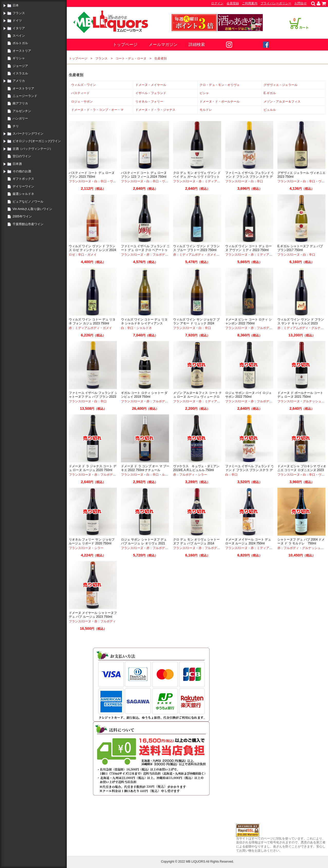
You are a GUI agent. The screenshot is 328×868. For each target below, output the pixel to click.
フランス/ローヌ (80, 181)
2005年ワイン (22, 216)
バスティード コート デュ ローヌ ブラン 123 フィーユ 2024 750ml (144, 175)
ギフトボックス (23, 179)
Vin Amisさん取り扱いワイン (32, 209)
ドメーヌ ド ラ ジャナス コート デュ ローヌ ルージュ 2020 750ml (93, 468)
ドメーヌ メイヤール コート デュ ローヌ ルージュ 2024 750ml (248, 542)
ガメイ (92, 255)
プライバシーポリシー (276, 3)
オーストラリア (23, 88)
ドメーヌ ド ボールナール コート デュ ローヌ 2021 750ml (300, 395)
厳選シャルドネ (23, 194)
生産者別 (161, 58)
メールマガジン (163, 44)
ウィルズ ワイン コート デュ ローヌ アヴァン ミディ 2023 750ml (249, 248)
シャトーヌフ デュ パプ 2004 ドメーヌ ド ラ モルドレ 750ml (301, 542)
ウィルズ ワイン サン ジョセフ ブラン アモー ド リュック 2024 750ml (196, 323)
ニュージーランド (25, 96)
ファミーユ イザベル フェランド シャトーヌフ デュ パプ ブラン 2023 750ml (93, 397)
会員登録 (233, 3)
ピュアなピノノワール (28, 202)
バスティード (80, 93)
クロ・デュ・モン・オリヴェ (220, 85)
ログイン (217, 3)
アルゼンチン (22, 111)
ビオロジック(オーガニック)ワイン (37, 141)
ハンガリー (20, 118)
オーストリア (22, 51)
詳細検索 (197, 44)
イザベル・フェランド (151, 93)
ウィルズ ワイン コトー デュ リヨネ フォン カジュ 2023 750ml (92, 322)
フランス (19, 13)
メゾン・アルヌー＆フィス (282, 102)
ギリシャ (19, 58)
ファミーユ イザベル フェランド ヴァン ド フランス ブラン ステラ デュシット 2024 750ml (250, 177)
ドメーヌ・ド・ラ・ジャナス (155, 110)
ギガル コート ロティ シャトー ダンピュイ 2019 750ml (144, 395)
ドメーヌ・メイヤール (151, 85)
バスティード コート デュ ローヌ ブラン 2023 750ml (92, 175)
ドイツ (17, 21)
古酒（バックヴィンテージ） (33, 149)
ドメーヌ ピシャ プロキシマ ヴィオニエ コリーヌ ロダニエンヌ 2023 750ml (302, 470)
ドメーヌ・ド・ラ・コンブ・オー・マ (97, 110)
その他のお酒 (22, 171)
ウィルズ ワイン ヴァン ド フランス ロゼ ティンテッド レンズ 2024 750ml (92, 250)
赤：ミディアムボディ (214, 181)
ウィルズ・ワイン (83, 85)
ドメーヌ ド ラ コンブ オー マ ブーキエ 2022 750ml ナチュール (145, 468)
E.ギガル (270, 93)
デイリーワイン (23, 186)
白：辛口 (100, 181)
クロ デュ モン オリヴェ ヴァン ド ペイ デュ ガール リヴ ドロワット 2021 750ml (197, 177)
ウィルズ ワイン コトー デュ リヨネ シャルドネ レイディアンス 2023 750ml (144, 323)
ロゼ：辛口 (77, 255)
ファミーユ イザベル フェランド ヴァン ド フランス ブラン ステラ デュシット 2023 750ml (250, 470)
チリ (16, 126)
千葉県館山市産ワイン (28, 224)
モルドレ (206, 110)
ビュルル (270, 110)
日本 (16, 5)
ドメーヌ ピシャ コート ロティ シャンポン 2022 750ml (249, 322)
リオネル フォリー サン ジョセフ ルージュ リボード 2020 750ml (92, 542)
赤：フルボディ (157, 255)
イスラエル (20, 73)
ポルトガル (20, 43)
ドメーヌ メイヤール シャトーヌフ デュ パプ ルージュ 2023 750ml (93, 615)
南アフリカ (20, 103)
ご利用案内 (250, 3)
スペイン (19, 36)
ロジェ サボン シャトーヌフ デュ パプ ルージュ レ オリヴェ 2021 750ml (144, 543)
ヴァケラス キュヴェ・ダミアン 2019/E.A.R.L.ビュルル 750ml (196, 468)
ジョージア (20, 66)
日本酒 (17, 164)
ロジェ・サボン (82, 102)
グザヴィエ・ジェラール (280, 85)
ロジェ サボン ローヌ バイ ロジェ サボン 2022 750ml (249, 395)
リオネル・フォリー (149, 102)
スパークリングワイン (28, 134)
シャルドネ (144, 328)
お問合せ (301, 3)
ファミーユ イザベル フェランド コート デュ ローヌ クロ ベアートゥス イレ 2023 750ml (145, 250)
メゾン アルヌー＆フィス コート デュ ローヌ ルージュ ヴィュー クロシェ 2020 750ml (198, 397)
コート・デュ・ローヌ (131, 58)
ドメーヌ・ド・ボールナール (220, 102)
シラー (202, 475)
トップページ (125, 44)
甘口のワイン (22, 156)
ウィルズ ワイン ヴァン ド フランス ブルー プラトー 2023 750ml (196, 248)
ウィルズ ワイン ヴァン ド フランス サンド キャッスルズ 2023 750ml (301, 323)
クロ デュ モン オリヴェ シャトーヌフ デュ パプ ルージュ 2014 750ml (196, 543)
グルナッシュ (312, 401)
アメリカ (19, 81)
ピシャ (204, 93)
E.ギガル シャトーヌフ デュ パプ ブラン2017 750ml (300, 248)
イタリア (19, 28)
